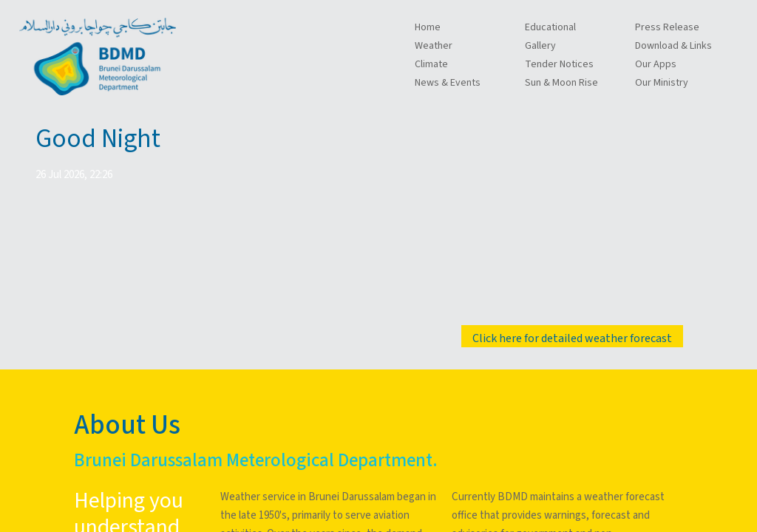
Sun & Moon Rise (561, 83)
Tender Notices (559, 64)
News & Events (448, 83)
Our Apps (656, 64)
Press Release (667, 27)
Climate (431, 64)
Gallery (540, 46)
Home (428, 27)
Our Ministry (662, 83)
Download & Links (673, 46)
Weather (434, 46)
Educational (550, 27)
